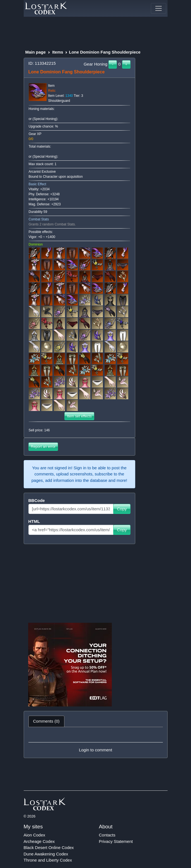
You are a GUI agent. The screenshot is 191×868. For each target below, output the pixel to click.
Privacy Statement (116, 841)
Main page (36, 52)
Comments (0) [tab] (46, 721)
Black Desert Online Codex (49, 847)
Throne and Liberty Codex (48, 860)
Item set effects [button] (79, 416)
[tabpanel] (96, 742)
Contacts (107, 835)
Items (58, 52)
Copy (122, 509)
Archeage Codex (39, 841)
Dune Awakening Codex (46, 854)
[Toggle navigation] (158, 8)
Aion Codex (35, 835)
